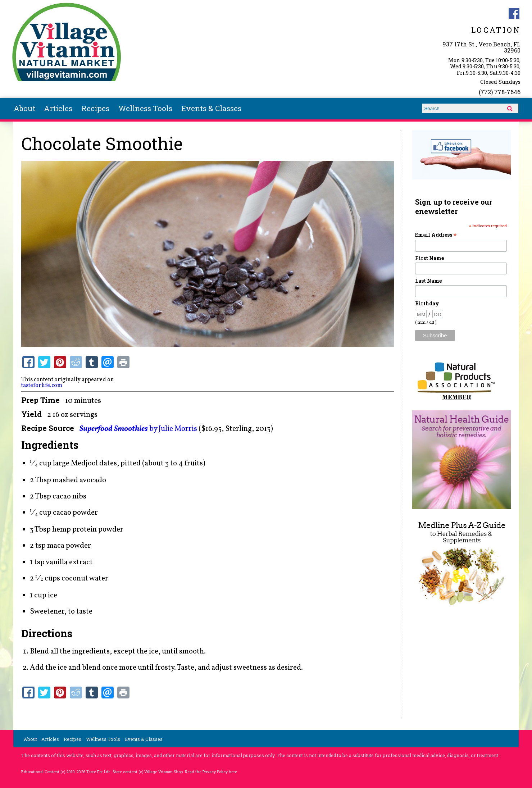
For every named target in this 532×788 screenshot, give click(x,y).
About (24, 108)
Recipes (95, 108)
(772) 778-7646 (500, 92)
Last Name (428, 281)
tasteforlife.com (42, 386)
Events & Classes (211, 108)
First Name (429, 258)
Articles (58, 108)
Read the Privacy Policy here (211, 772)
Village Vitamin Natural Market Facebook (514, 13)
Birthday (427, 303)
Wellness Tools (145, 108)
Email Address (436, 235)
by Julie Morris (138, 429)
